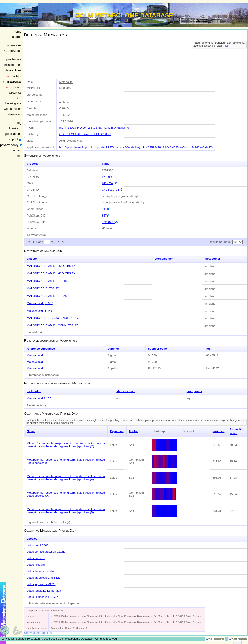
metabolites (14, 82)
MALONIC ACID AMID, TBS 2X (47, 296)
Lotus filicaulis (36, 565)
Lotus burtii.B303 (38, 545)
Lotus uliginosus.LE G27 (42, 597)
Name (31, 431)
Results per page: (220, 242)
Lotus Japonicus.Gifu (40, 571)
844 (104, 209)
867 (104, 216)
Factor (133, 431)
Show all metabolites (38, 633)
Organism (117, 431)
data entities (13, 70)
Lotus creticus (36, 558)
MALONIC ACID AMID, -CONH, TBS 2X (52, 325)
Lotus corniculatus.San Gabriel (46, 552)
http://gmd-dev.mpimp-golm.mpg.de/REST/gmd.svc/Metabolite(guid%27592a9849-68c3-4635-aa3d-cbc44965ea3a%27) (136, 147)
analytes (17, 76)
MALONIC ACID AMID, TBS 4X (47, 281)
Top (238, 641)
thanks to (15, 128)
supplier (114, 349)
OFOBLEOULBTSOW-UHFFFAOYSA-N (85, 134)
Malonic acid (35, 355)
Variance (219, 431)
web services (13, 109)
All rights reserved (106, 639)
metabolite (34, 391)
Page (40, 242)
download (15, 114)
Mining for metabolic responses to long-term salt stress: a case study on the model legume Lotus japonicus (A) (66, 478)
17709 (106, 177)
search (17, 37)
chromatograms (13, 103)
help (18, 156)
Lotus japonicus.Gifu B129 (44, 578)
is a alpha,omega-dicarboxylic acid (124, 196)
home (18, 32)
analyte (32, 259)
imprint (14, 139)
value (106, 164)
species (32, 539)
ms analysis (14, 45)
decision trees (12, 65)
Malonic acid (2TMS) (40, 303)
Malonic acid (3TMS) (40, 311)
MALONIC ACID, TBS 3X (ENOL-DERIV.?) (54, 318)
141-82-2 (108, 183)
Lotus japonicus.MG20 (41, 584)
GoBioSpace (13, 51)
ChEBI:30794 (111, 190)
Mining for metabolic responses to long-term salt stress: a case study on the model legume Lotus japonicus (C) (66, 445)
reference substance (41, 349)
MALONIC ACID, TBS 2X (43, 288)
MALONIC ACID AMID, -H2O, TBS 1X (51, 266)
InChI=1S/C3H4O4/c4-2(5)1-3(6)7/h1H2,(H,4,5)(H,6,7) (94, 128)
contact (16, 150)
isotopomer (213, 259)
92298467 (108, 222)
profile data (14, 59)
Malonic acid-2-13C (39, 398)
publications (13, 134)
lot (208, 349)
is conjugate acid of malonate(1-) (123, 202)
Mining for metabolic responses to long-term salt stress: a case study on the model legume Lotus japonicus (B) (66, 511)
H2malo (107, 228)
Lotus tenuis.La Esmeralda (44, 591)
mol (226, 46)
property (33, 164)
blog (18, 123)
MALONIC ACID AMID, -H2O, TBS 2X (51, 273)
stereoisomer (164, 259)
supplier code (157, 349)
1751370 (108, 170)
